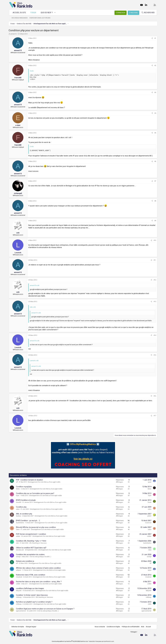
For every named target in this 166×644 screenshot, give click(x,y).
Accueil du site (19, 13)
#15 (154, 355)
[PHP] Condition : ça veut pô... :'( (29, 521)
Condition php (22, 507)
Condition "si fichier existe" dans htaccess (32, 595)
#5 (155, 133)
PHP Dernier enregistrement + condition (32, 534)
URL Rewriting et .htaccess (39, 543)
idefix (149, 604)
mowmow (148, 523)
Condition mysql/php (24, 487)
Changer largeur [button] (31, 627)
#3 (155, 93)
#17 (154, 416)
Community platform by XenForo (70, 641)
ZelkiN (19, 584)
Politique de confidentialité (130, 627)
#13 (154, 302)
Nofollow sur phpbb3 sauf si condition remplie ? (35, 602)
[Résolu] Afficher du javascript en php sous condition (37, 527)
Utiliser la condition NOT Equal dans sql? (32, 548)
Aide (142, 627)
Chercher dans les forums (40, 18)
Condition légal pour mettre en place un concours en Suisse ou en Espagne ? (46, 609)
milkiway (19, 597)
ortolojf (19, 557)
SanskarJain (21, 550)
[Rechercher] (148, 13)
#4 (155, 113)
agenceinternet (21, 611)
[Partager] (152, 38)
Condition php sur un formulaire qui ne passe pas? (36, 493)
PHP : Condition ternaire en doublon (30, 480)
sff (17, 482)
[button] (55, 13)
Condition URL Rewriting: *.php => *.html (32, 541)
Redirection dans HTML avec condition (31, 575)
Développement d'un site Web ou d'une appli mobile (45, 482)
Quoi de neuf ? (47, 13)
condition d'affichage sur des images (31, 588)
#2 (155, 66)
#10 (154, 240)
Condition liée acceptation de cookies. (31, 554)
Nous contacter (100, 627)
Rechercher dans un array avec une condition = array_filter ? (39, 582)
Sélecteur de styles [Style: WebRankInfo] (18, 627)
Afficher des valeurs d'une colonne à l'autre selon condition (39, 568)
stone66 (19, 502)
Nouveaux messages (20, 18)
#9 (155, 221)
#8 (155, 201)
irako (149, 550)
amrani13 (14, 34)
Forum (33, 13)
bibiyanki (19, 591)
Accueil (148, 627)
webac (19, 536)
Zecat (149, 502)
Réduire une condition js (26, 561)
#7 (155, 181)
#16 (154, 396)
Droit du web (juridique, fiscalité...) (41, 557)
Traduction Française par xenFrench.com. (101, 641)
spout (149, 482)
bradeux (19, 516)
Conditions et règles (113, 627)
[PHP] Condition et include (26, 500)
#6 (155, 161)
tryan (18, 496)
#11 (154, 260)
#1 (155, 38)
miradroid (20, 577)
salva (18, 509)
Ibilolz (18, 489)
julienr (149, 516)
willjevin (19, 570)
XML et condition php (25, 514)
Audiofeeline (21, 523)
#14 (154, 335)
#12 (154, 280)
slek (18, 543)
